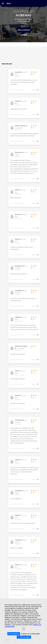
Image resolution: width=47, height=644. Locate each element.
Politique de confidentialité (30, 634)
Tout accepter (24, 637)
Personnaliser (14, 634)
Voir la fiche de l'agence (24, 31)
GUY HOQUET (23, 13)
